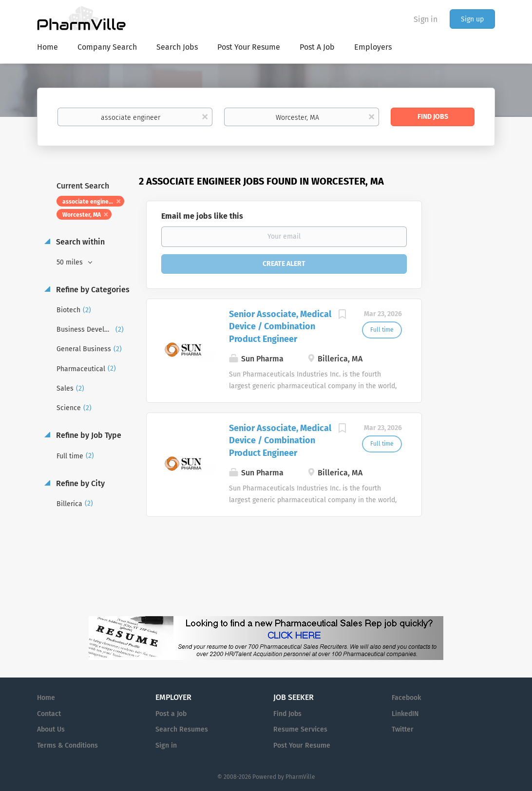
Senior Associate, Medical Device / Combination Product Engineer (280, 327)
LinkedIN (405, 714)
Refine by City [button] (79, 483)
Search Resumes (182, 729)
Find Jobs (433, 117)
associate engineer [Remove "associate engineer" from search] (88, 202)
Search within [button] (79, 242)
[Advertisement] (468, 363)
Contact (49, 714)
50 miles (71, 262)
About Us (51, 729)
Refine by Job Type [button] (88, 435)
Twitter (403, 729)
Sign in (426, 19)
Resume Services (300, 729)
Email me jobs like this (202, 216)
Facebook (406, 698)
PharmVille (300, 777)
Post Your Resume (302, 745)
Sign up (472, 19)
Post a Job (171, 714)
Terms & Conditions (67, 745)
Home (46, 698)
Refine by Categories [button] (92, 290)
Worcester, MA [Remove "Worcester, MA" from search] (82, 215)
